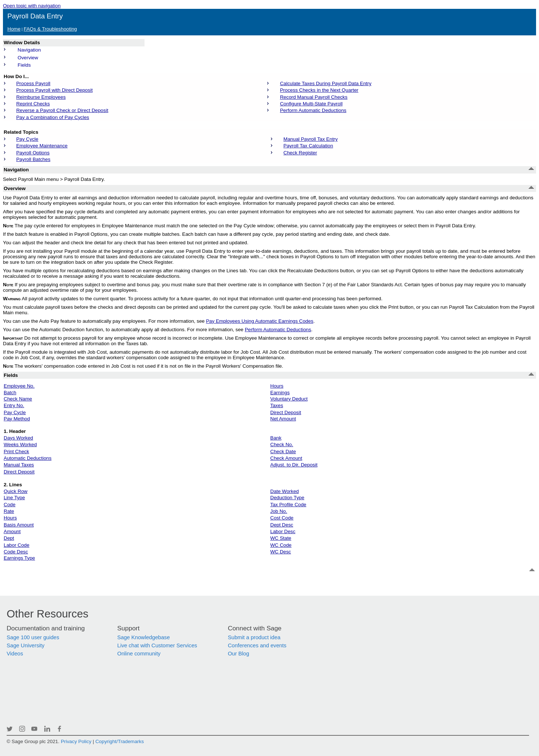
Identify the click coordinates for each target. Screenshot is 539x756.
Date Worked (285, 491)
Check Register (300, 153)
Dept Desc (282, 525)
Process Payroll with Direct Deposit (54, 90)
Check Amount (286, 458)
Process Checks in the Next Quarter (319, 90)
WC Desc (281, 552)
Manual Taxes (19, 465)
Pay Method (17, 419)
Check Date (283, 451)
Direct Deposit (286, 412)
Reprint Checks (33, 104)
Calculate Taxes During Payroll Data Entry (326, 83)
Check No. (282, 444)
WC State (281, 538)
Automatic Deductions (28, 458)
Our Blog (239, 654)
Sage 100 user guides (33, 637)
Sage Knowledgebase (144, 637)
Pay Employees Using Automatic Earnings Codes (260, 321)
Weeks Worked (20, 444)
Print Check (16, 451)
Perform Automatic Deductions (313, 110)
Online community (139, 654)
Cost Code (282, 518)
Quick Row (15, 491)
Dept (9, 538)
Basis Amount (19, 525)
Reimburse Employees (41, 97)
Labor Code (17, 545)
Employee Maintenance (42, 146)
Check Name (18, 399)
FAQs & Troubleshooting (50, 29)
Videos (15, 654)
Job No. (279, 511)
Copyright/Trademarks (120, 741)
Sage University (26, 645)
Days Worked (18, 438)
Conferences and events (257, 645)
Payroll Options (33, 153)
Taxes (277, 405)
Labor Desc (283, 531)
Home (14, 29)
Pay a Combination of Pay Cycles (53, 117)
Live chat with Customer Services (157, 645)
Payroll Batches (33, 159)
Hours (277, 386)
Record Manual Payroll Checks (314, 97)
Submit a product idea (254, 637)
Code (10, 505)
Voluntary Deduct (289, 399)
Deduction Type (287, 498)
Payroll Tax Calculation (308, 146)
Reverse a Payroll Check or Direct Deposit (62, 110)
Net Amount (283, 419)
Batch (10, 393)
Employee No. (19, 386)
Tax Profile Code (288, 505)
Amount (12, 531)
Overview (28, 58)
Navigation (29, 50)
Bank (276, 438)
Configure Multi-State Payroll (311, 104)
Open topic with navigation (32, 6)
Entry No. (14, 405)
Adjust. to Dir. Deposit (294, 465)
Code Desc (16, 552)
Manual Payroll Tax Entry (311, 139)
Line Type (14, 498)
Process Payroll (33, 83)
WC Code (281, 545)
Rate (9, 511)
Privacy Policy (76, 741)
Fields (24, 65)
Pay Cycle (27, 139)
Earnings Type (19, 558)
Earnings (280, 393)
